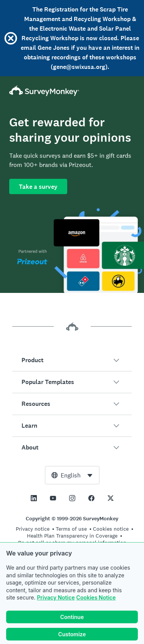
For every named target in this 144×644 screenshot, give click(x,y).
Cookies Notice (96, 606)
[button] (72, 360)
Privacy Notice (56, 606)
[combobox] (72, 475)
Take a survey (38, 187)
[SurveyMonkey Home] (72, 91)
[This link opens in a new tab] (34, 498)
